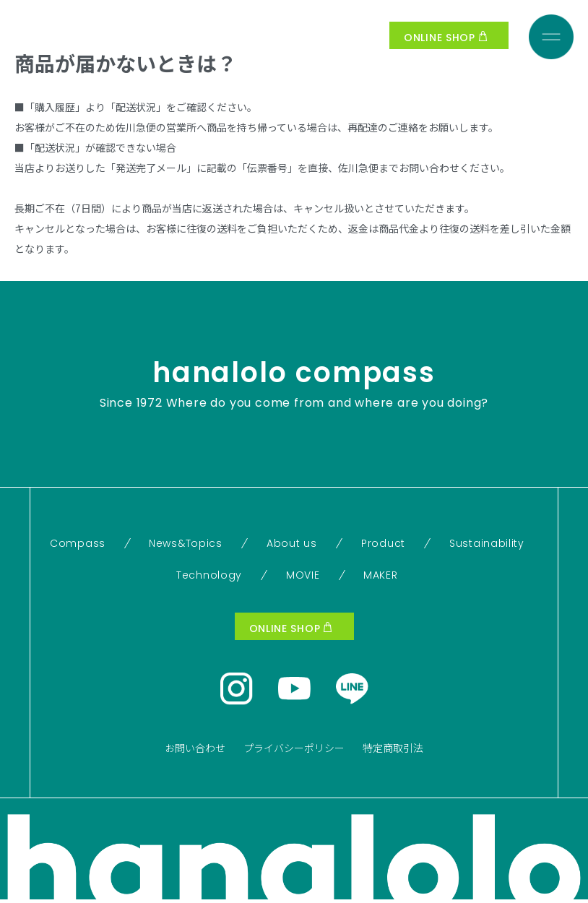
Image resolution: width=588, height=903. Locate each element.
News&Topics (186, 543)
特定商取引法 (393, 748)
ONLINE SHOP (445, 38)
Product (383, 543)
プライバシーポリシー (294, 748)
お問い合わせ (195, 748)
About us (292, 543)
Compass (78, 543)
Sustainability (487, 543)
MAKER (381, 575)
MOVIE (303, 575)
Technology (209, 575)
